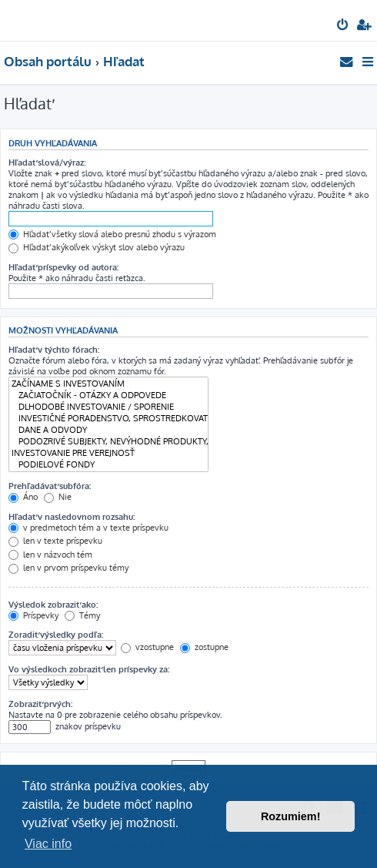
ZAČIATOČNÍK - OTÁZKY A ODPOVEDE (108, 395)
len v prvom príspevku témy (68, 568)
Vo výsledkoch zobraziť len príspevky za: (89, 669)
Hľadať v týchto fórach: (54, 350)
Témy (82, 615)
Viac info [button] (48, 844)
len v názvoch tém (50, 555)
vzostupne (147, 647)
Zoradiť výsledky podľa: (56, 635)
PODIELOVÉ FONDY (108, 465)
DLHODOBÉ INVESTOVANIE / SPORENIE (108, 407)
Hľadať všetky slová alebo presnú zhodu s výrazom (112, 234)
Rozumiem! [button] (291, 816)
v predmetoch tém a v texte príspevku (88, 528)
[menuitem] (344, 26)
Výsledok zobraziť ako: (53, 605)
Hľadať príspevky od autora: (63, 267)
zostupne (204, 647)
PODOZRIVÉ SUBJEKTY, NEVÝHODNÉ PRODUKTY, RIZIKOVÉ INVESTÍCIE (108, 442)
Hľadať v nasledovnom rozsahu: (72, 517)
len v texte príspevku (55, 541)
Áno (23, 497)
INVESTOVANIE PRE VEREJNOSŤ (108, 453)
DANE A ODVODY (108, 430)
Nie (58, 497)
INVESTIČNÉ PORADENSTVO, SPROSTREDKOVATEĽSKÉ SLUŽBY (108, 419)
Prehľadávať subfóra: (50, 486)
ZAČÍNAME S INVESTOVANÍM (108, 384)
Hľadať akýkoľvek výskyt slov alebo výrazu (97, 247)
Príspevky (33, 615)
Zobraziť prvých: (40, 704)
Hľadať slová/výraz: (47, 163)
